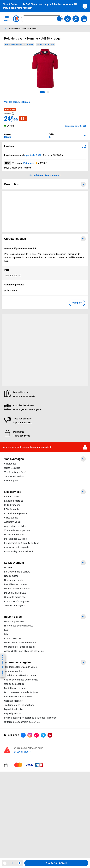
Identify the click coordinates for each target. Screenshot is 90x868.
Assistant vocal (12, 522)
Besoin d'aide (45, 617)
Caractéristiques (45, 239)
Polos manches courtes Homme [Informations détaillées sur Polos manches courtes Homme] (22, 29)
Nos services (45, 492)
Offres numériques (14, 535)
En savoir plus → (22, 752)
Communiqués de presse (17, 601)
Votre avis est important (17, 530)
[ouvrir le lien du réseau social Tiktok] (36, 735)
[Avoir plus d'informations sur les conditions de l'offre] (75, 126)
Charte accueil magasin (17, 547)
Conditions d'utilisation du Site (20, 675)
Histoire (8, 567)
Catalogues (10, 464)
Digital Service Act (14, 709)
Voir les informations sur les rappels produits (27, 447)
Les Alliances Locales (15, 584)
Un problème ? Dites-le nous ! (20, 647)
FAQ (6, 630)
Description (45, 184)
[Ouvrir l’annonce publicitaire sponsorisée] (45, 212)
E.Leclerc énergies (14, 501)
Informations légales (45, 662)
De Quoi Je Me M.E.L (15, 593)
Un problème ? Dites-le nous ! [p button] (45, 175)
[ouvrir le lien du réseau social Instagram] (30, 735)
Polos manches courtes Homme (19, 44)
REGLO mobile (12, 509)
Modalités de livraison (16, 688)
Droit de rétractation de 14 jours (21, 692)
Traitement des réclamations (19, 705)
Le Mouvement (45, 563)
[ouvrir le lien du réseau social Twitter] (43, 735)
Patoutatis (29, 163)
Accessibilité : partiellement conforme (24, 651)
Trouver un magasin (15, 606)
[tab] (42, 92)
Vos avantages (45, 459)
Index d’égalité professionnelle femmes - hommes (30, 718)
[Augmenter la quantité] (19, 863)
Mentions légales (13, 671)
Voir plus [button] (77, 303)
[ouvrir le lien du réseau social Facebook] (23, 735)
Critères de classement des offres (22, 722)
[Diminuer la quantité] (5, 863)
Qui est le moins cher (15, 597)
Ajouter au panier (56, 863)
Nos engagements (14, 580)
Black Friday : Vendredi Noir (19, 552)
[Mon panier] (84, 19)
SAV (6, 634)
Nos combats (11, 576)
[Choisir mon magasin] (68, 19)
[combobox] (42, 19)
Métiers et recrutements (17, 589)
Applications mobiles (15, 526)
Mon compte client (14, 621)
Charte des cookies (14, 684)
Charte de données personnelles (21, 680)
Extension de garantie (16, 513)
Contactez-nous (13, 638)
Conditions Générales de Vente (21, 667)
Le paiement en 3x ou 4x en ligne (22, 543)
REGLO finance (12, 505)
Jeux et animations (14, 476)
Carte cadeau (11, 518)
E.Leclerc (16, 539)
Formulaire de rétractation (18, 697)
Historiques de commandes (19, 626)
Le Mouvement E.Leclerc (17, 572)
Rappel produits (13, 713)
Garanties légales (13, 701)
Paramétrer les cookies (2, 666)
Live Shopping (12, 481)
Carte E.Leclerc (12, 468)
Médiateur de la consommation (21, 643)
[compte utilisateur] (76, 19)
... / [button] (4, 28)
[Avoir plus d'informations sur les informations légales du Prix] (13, 114)
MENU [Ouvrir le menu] (7, 18)
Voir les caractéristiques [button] (17, 102)
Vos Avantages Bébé (15, 472)
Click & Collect (12, 497)
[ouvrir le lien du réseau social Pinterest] (50, 735)
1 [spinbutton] (12, 863)
